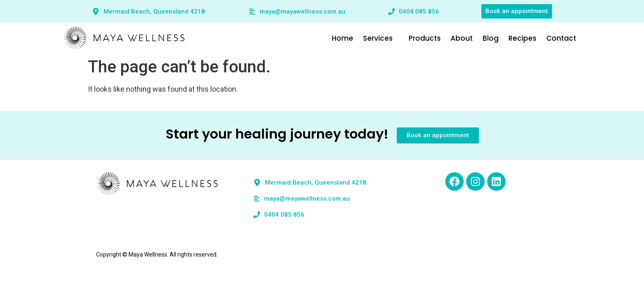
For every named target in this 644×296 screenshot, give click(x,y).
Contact (573, 38)
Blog (503, 38)
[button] (393, 38)
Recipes (534, 38)
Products (437, 38)
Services (393, 38)
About (474, 38)
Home (354, 38)
